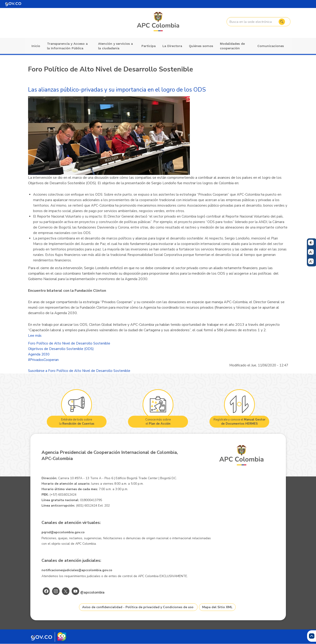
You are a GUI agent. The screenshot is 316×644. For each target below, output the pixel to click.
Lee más (35, 336)
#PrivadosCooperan (43, 360)
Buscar (281, 22)
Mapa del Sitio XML (217, 607)
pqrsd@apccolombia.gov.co (63, 532)
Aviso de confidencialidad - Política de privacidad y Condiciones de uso (138, 607)
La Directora (172, 46)
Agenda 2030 (39, 354)
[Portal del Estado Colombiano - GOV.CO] (13, 4)
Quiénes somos (201, 46)
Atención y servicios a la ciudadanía (115, 46)
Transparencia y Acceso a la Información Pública (67, 46)
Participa (149, 46)
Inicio (36, 46)
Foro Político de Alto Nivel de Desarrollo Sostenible (69, 343)
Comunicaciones (271, 46)
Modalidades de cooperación (232, 46)
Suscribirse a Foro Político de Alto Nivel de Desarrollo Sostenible (79, 371)
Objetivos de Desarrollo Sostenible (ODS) (61, 349)
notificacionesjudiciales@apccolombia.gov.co (77, 570)
